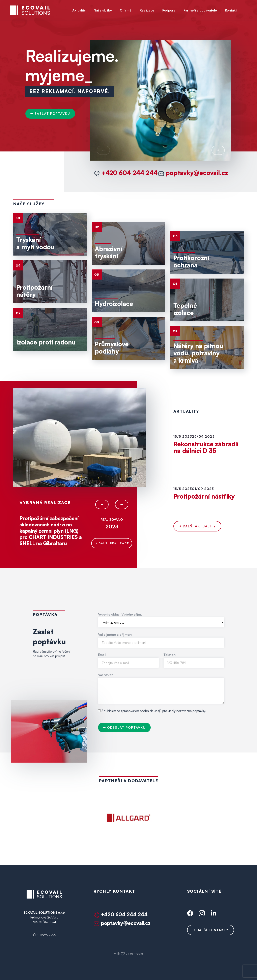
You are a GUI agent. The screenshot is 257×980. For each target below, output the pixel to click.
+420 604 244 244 (126, 173)
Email (102, 655)
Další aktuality (197, 526)
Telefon (170, 655)
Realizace (147, 10)
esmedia (136, 953)
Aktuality (79, 10)
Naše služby (103, 10)
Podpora (169, 10)
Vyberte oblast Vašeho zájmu (120, 614)
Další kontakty (211, 930)
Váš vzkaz (106, 675)
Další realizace (112, 543)
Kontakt (231, 10)
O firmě (126, 10)
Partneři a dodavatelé (200, 10)
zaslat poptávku (50, 116)
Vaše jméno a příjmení (115, 635)
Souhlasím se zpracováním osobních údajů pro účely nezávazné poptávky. (154, 711)
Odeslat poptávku (124, 727)
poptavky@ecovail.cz (193, 173)
